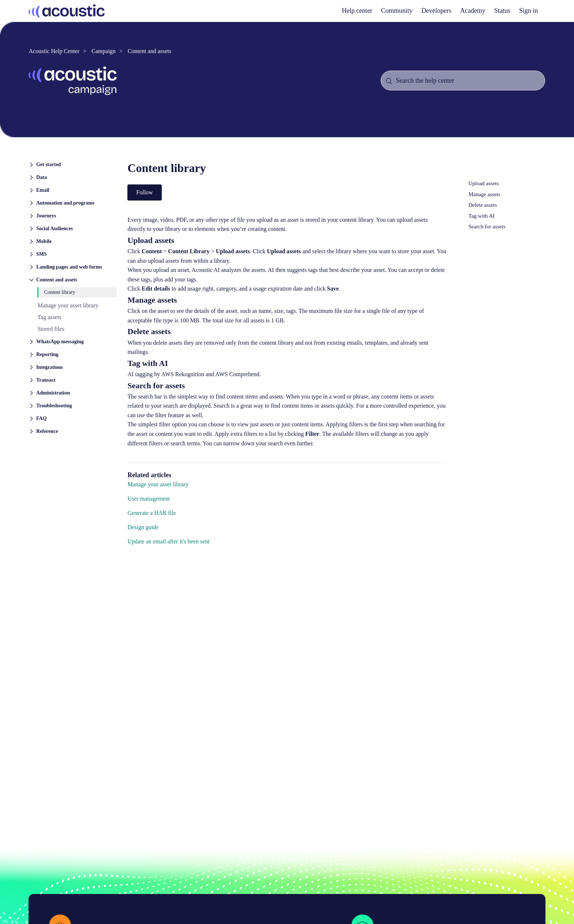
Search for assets (487, 227)
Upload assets (484, 183)
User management (149, 499)
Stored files (51, 329)
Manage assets (484, 194)
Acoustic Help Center (54, 51)
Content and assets (150, 51)
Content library (59, 292)
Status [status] (502, 11)
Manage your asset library (68, 305)
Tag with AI (482, 216)
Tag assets (49, 317)
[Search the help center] (463, 81)
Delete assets (483, 205)
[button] (72, 164)
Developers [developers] (436, 11)
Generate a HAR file (152, 513)
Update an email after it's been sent (168, 541)
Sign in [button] (529, 11)
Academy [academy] (473, 11)
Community (397, 11)
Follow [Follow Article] (144, 192)
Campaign (104, 51)
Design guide (143, 527)
